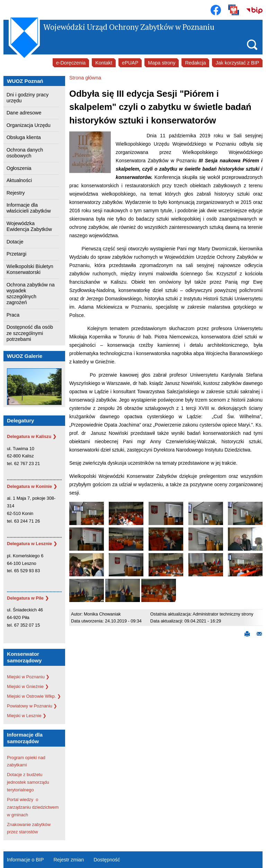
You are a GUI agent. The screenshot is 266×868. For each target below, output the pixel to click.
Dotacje (15, 242)
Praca (13, 315)
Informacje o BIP (25, 860)
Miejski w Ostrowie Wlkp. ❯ (34, 696)
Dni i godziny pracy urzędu (28, 98)
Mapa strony (162, 63)
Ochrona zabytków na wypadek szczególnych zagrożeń (31, 294)
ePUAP (130, 63)
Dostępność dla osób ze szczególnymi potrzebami (30, 333)
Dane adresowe (24, 113)
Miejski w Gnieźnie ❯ (28, 686)
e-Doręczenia (71, 63)
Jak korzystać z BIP (237, 63)
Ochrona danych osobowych (25, 153)
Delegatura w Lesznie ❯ (32, 544)
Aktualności (19, 180)
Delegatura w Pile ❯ (28, 598)
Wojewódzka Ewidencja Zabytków (29, 226)
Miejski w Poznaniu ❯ (28, 677)
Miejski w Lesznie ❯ (27, 716)
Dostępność (107, 860)
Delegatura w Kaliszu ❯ (32, 436)
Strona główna (85, 78)
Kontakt (104, 63)
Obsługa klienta (24, 137)
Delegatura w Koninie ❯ (32, 486)
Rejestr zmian (69, 860)
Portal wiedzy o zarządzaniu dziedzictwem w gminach (33, 807)
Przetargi (17, 254)
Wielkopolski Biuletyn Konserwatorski (30, 269)
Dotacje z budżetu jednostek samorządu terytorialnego (28, 782)
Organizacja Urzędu (29, 125)
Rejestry (16, 193)
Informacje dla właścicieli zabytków (29, 208)
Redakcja (195, 63)
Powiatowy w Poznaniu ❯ (32, 706)
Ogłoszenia (19, 168)
